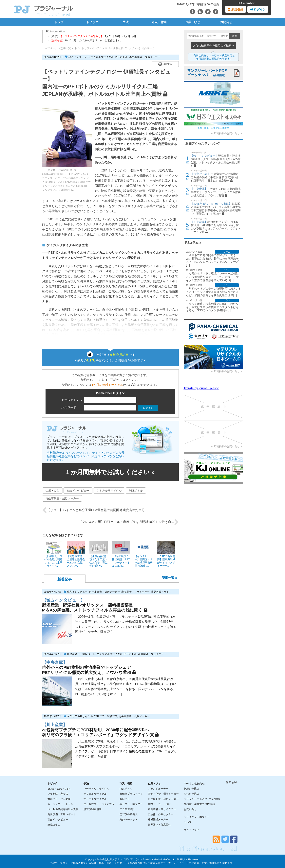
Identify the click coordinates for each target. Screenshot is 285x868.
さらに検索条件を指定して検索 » (213, 45)
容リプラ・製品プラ (106, 716)
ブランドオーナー (158, 789)
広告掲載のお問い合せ (227, 133)
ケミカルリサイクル (102, 57)
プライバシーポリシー (197, 817)
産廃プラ (125, 799)
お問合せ (226, 22)
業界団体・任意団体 (159, 825)
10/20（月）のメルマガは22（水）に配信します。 (85, 40)
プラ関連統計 (127, 809)
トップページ (50, 48)
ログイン (258, 9)
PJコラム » (193, 243)
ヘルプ (188, 822)
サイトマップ (192, 830)
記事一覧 (66, 48)
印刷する (165, 64)
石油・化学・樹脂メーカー (163, 794)
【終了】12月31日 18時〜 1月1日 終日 (93, 36)
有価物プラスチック (131, 794)
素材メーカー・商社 (159, 804)
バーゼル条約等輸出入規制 (63, 809)
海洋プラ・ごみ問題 (59, 799)
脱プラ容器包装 (93, 809)
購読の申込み (192, 789)
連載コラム (54, 825)
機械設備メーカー (158, 819)
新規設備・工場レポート (81, 654)
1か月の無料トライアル (107, 385)
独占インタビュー (79, 57)
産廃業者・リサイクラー (135, 592)
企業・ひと (193, 22)
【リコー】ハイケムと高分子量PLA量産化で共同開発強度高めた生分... (95, 510)
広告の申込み (192, 794)
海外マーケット (129, 819)
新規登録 (235, 9)
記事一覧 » (169, 578)
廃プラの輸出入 (129, 814)
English (232, 782)
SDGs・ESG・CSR (59, 789)
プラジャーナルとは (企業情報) (202, 799)
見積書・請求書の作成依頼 (199, 804)
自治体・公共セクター (161, 814)
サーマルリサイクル (95, 799)
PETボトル (121, 57)
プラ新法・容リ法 (58, 794)
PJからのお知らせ (194, 784)
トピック (92, 22)
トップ (59, 22)
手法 (126, 22)
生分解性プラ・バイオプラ (99, 804)
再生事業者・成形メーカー (145, 57)
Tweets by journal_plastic (201, 388)
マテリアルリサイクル (110, 654)
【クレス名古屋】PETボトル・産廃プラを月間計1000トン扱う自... (129, 522)
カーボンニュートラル (60, 804)
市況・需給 (159, 22)
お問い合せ (190, 809)
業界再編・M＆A (161, 592)
